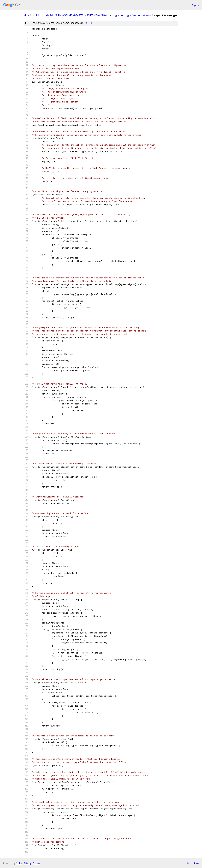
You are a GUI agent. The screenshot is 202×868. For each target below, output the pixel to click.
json (196, 863)
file (88, 23)
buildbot (38, 15)
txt (189, 863)
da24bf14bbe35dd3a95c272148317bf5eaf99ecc (78, 15)
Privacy (28, 863)
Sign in (196, 5)
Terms (36, 863)
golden (120, 15)
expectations (142, 15)
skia (26, 15)
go (129, 15)
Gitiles (19, 863)
